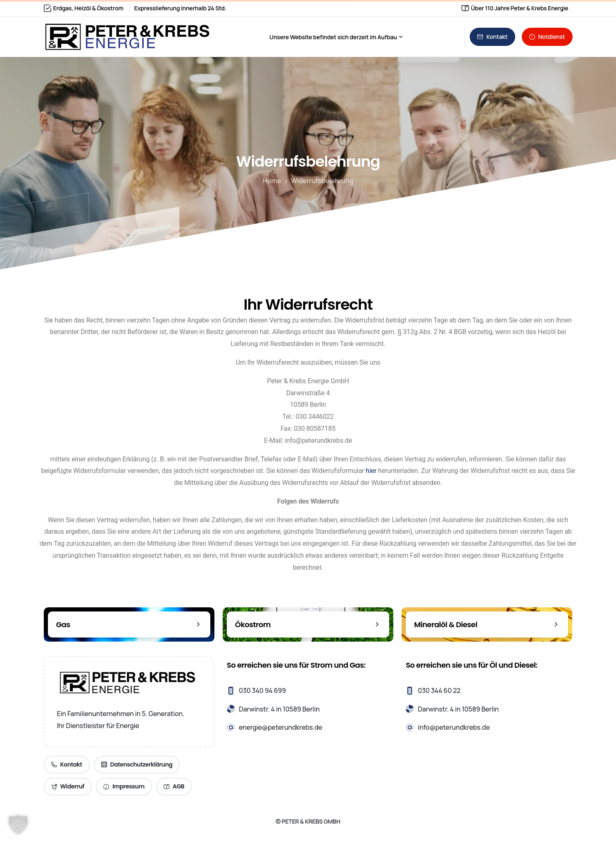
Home (271, 181)
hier (371, 471)
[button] (18, 825)
